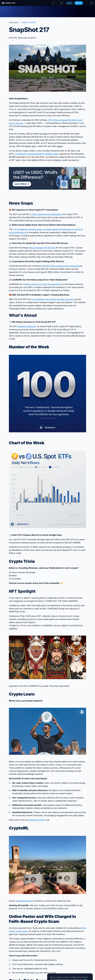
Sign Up (79, 3)
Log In (69, 3)
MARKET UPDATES (29, 23)
